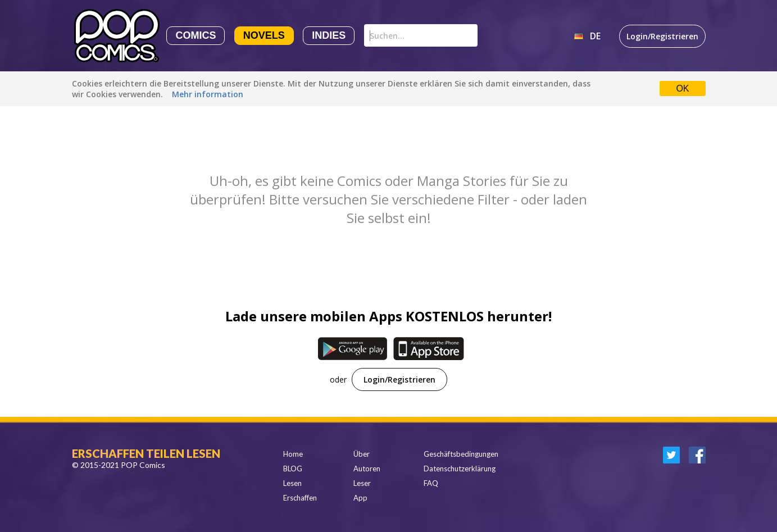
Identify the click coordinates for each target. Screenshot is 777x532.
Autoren (367, 469)
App (360, 498)
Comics (196, 35)
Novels (264, 35)
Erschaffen (300, 498)
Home (293, 454)
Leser (362, 483)
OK (682, 88)
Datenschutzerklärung (460, 469)
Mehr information (208, 94)
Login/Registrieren (662, 36)
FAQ (431, 483)
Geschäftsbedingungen (461, 454)
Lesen (292, 483)
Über (362, 454)
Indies (329, 35)
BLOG (293, 469)
